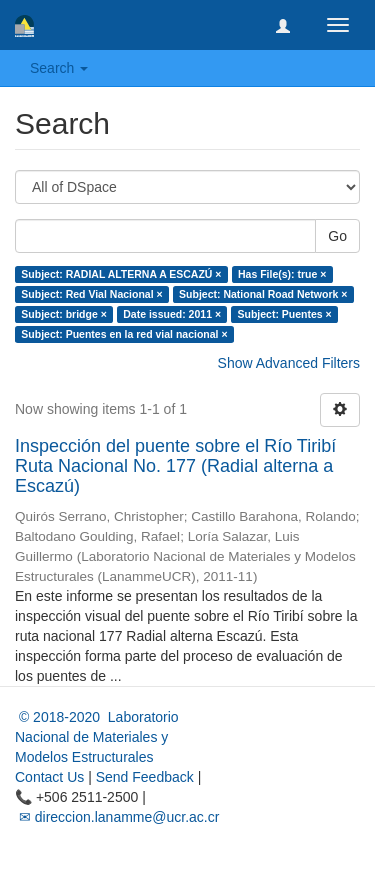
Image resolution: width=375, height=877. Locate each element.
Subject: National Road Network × (263, 294)
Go (337, 236)
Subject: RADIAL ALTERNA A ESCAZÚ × (121, 274)
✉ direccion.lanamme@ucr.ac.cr (117, 817)
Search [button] (59, 68)
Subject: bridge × (63, 314)
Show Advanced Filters (289, 363)
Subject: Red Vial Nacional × (91, 294)
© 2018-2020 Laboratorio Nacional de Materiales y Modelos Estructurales (97, 737)
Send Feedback (145, 777)
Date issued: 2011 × (172, 314)
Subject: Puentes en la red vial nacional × (124, 334)
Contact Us (49, 777)
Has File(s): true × (282, 274)
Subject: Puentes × (285, 314)
